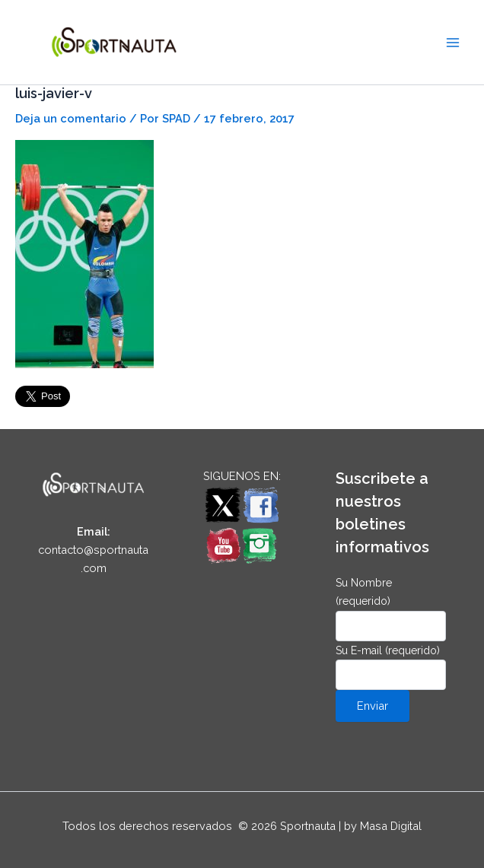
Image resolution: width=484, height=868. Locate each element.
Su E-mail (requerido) (391, 667)
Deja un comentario (71, 118)
